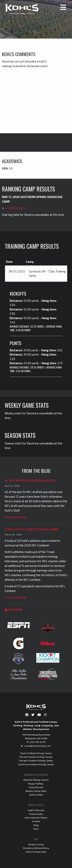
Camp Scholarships (36, 852)
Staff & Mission (36, 810)
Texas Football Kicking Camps (36, 753)
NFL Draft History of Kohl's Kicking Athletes (30, 480)
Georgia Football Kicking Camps (36, 760)
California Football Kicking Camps (36, 764)
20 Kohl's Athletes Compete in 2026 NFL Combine (32, 529)
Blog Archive (14, 610)
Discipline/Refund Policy (36, 848)
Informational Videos (36, 817)
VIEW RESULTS (17, 208)
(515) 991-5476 (37, 742)
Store (36, 829)
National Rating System (36, 780)
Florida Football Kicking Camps (36, 757)
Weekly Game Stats (36, 791)
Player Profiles (36, 784)
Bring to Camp (36, 844)
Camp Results (36, 787)
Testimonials (36, 814)
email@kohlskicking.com (38, 746)
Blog (36, 825)
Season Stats (36, 795)
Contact (36, 821)
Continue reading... (16, 517)
